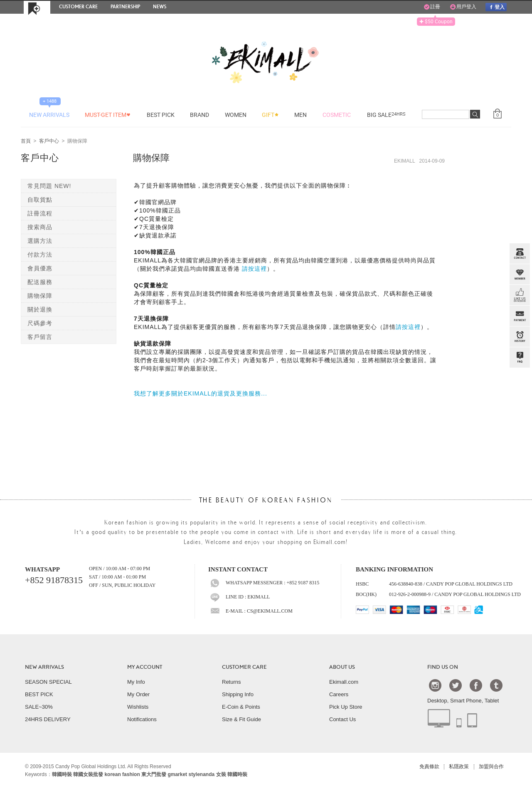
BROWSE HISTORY (520, 337)
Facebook (476, 685)
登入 (496, 7)
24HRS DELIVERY (48, 719)
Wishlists (138, 707)
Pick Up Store (346, 707)
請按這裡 (254, 269)
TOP (519, 399)
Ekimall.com (344, 682)
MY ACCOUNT (145, 667)
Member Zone (520, 274)
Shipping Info (238, 694)
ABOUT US (342, 667)
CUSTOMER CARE (244, 667)
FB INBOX (520, 295)
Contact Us (342, 719)
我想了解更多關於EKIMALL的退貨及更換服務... (201, 393)
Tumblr (496, 685)
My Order (138, 694)
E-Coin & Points (241, 707)
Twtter (456, 685)
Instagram (435, 685)
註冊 (432, 7)
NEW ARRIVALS (44, 667)
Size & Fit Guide (241, 719)
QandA (520, 358)
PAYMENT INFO (520, 316)
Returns (232, 682)
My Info (136, 682)
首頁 (26, 141)
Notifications (142, 719)
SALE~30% (39, 707)
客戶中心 (49, 141)
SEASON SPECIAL (48, 682)
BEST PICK (39, 694)
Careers (339, 694)
